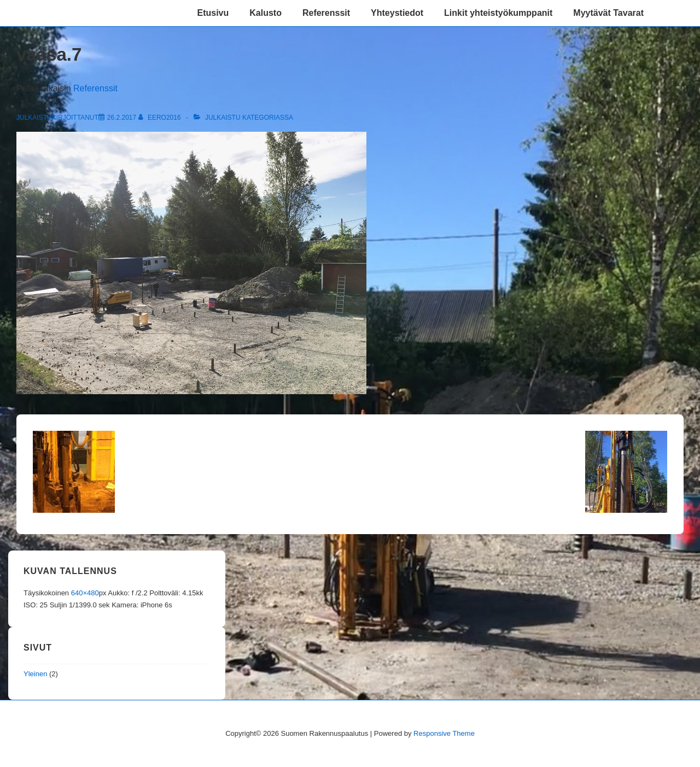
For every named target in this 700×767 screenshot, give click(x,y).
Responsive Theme (444, 733)
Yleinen (35, 674)
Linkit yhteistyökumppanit (498, 13)
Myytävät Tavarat (608, 13)
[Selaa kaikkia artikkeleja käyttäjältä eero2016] (161, 118)
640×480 (85, 593)
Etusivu (213, 13)
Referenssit (326, 13)
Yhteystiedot (397, 13)
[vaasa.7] (122, 118)
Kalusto (266, 13)
